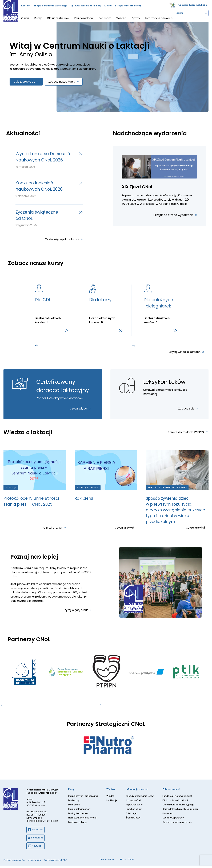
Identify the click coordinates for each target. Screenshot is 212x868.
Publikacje (112, 803)
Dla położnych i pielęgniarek (83, 798)
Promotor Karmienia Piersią (82, 820)
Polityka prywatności (14, 863)
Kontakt (26, 6)
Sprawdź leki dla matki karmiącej (180, 811)
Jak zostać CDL (24, 82)
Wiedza (110, 798)
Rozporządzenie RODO (55, 863)
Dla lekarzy (74, 803)
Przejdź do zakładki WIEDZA (186, 432)
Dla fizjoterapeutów (78, 816)
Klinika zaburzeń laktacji (175, 803)
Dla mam (167, 816)
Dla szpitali (74, 807)
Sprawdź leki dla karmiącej (86, 6)
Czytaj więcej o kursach (185, 352)
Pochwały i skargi (77, 824)
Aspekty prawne (134, 807)
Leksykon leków (134, 811)
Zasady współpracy (173, 820)
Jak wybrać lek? (134, 803)
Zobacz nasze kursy (62, 82)
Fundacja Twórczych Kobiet (193, 5)
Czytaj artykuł (53, 530)
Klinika (108, 6)
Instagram (35, 840)
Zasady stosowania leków (140, 798)
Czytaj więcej (79, 409)
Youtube (35, 848)
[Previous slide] (37, 346)
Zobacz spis (186, 409)
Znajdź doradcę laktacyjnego (50, 6)
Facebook (35, 832)
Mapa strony (35, 863)
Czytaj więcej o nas (75, 612)
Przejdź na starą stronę (128, 6)
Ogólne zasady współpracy (177, 824)
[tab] (54, 346)
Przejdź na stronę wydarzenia (173, 215)
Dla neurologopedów (79, 811)
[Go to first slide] (134, 346)
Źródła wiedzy (133, 820)
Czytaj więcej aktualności (62, 239)
